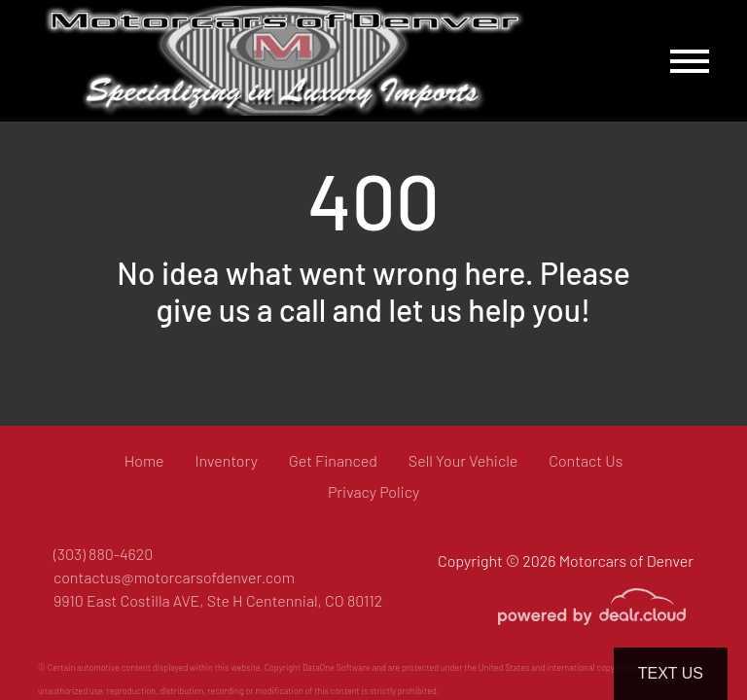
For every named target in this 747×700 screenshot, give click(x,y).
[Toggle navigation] (690, 61)
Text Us (671, 673)
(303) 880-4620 (103, 554)
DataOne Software (337, 667)
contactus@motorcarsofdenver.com (174, 577)
